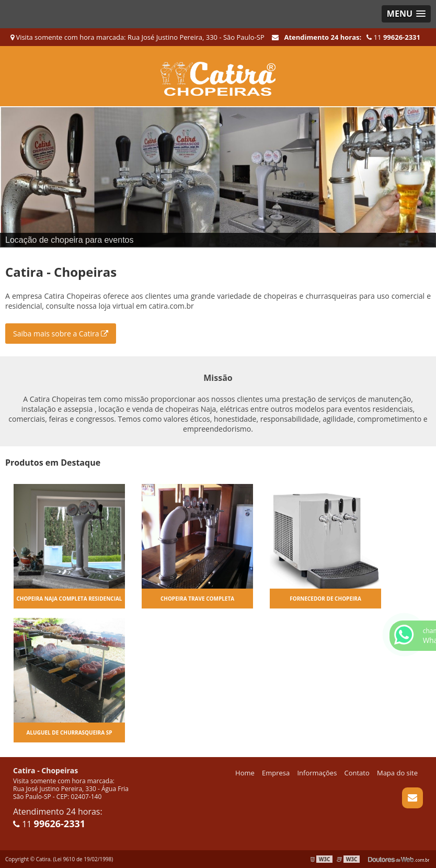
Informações (317, 773)
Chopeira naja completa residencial (69, 599)
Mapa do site (397, 773)
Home (245, 773)
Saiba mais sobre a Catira (61, 334)
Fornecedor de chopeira (325, 599)
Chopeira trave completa (197, 599)
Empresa (276, 773)
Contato (357, 773)
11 (393, 37)
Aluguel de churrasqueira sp (70, 732)
